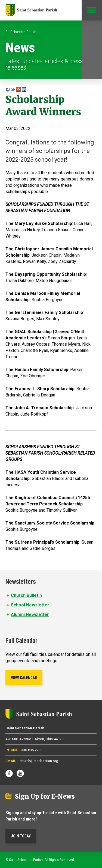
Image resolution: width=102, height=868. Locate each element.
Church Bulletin (26, 595)
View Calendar (24, 678)
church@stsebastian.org (39, 761)
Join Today (21, 836)
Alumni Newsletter (30, 614)
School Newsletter (30, 605)
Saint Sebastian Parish (51, 714)
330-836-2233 (32, 750)
